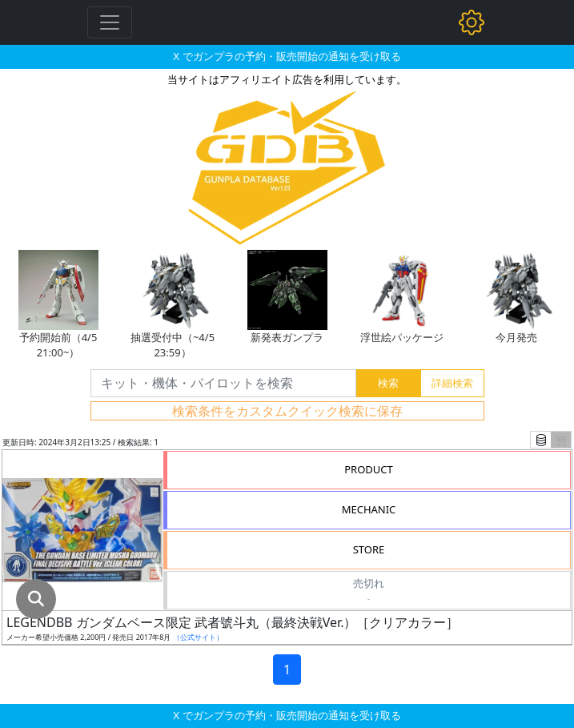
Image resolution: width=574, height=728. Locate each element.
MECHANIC (369, 509)
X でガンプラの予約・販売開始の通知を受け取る (287, 56)
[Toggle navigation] (110, 22)
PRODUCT (369, 469)
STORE (369, 549)
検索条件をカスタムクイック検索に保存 (287, 411)
